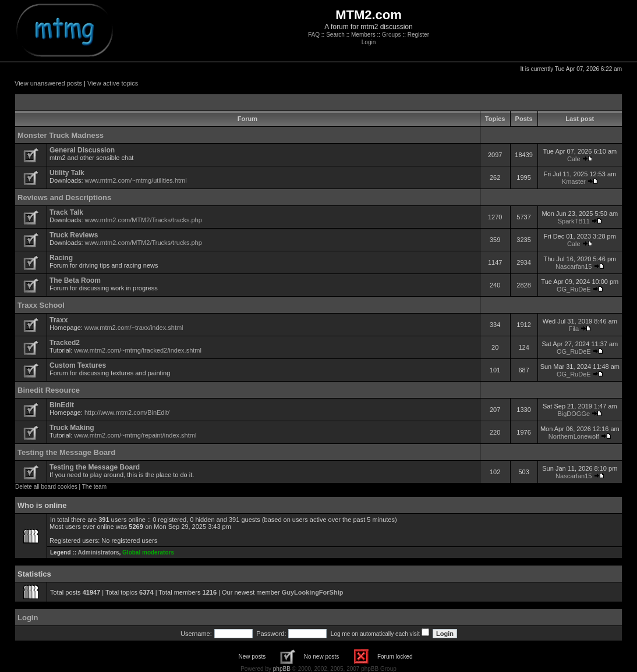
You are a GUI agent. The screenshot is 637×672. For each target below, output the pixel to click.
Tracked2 (65, 343)
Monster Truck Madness (61, 135)
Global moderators (148, 552)
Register (418, 35)
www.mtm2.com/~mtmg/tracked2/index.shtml (138, 350)
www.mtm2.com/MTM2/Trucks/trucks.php (144, 243)
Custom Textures (78, 365)
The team (94, 487)
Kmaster (574, 182)
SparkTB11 (574, 221)
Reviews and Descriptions (64, 198)
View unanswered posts (48, 83)
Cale (574, 159)
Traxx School (41, 305)
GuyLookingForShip (313, 592)
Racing (61, 258)
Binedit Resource (49, 390)
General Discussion (82, 150)
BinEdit (62, 405)
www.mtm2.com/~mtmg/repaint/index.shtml (135, 435)
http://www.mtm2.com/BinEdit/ (127, 413)
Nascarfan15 (574, 266)
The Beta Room (75, 280)
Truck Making (72, 428)
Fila (574, 329)
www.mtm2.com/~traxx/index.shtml (134, 328)
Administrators (98, 552)
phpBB (282, 669)
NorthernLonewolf (574, 436)
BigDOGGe (574, 414)
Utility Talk (67, 173)
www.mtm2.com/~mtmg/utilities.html (136, 180)
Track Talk (66, 212)
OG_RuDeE (574, 289)
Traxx (59, 320)
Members (363, 35)
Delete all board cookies (46, 487)
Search (335, 35)
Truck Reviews (74, 235)
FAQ (314, 35)
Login (369, 42)
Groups (392, 35)
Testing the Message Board (66, 452)
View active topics (113, 83)
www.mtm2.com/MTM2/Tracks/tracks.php (144, 220)
